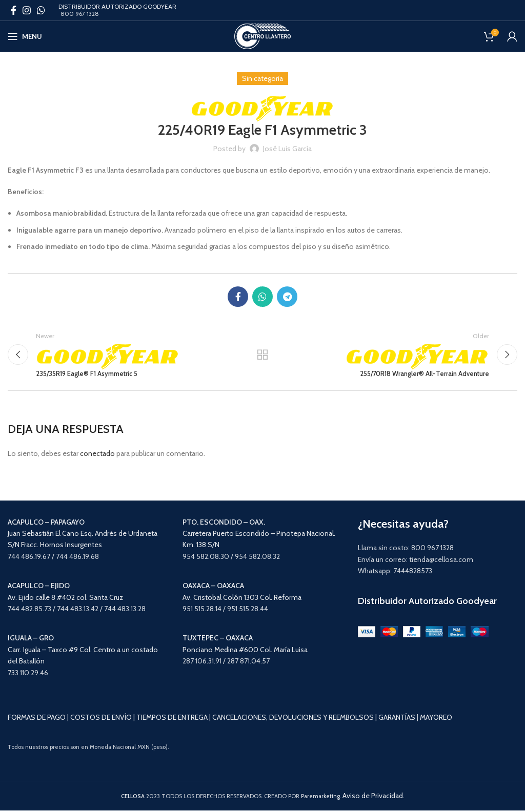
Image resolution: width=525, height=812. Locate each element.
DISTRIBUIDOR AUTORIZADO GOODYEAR (117, 6)
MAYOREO (436, 719)
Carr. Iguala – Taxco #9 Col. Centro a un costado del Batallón (83, 651)
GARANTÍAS (397, 719)
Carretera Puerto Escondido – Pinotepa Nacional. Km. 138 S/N (259, 535)
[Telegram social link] (287, 297)
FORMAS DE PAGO (37, 719)
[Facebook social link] (14, 10)
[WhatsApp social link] (41, 10)
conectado (97, 455)
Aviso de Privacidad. (373, 798)
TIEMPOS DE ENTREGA (172, 719)
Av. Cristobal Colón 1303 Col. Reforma (242, 599)
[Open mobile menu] (25, 36)
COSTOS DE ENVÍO (101, 719)
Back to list (262, 356)
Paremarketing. (321, 798)
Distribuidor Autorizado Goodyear (427, 602)
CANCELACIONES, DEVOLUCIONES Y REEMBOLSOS (293, 719)
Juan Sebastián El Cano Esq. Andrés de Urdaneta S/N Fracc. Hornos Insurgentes (83, 535)
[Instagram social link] (27, 10)
